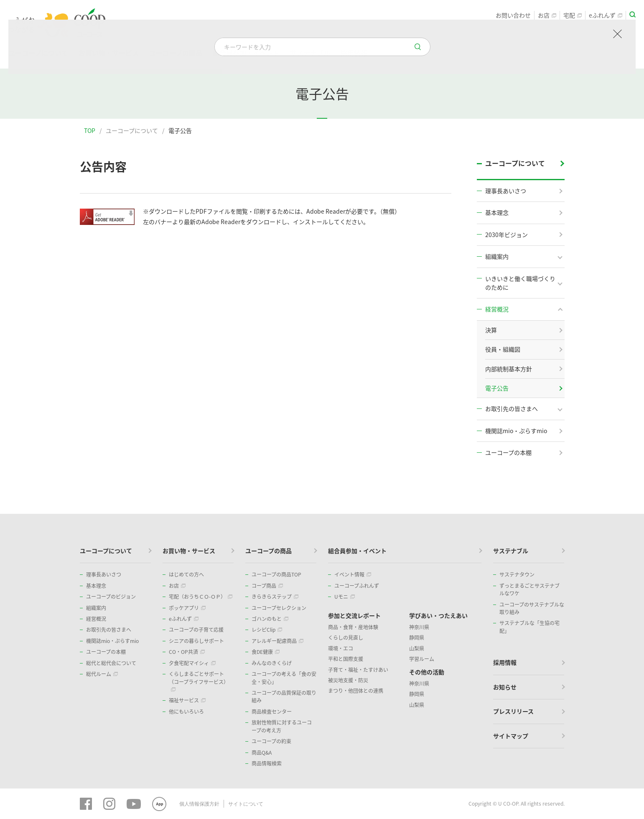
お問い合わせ (513, 15)
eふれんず (606, 15)
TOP (90, 130)
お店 (547, 15)
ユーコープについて (132, 130)
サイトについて (246, 804)
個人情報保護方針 (199, 804)
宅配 (573, 15)
